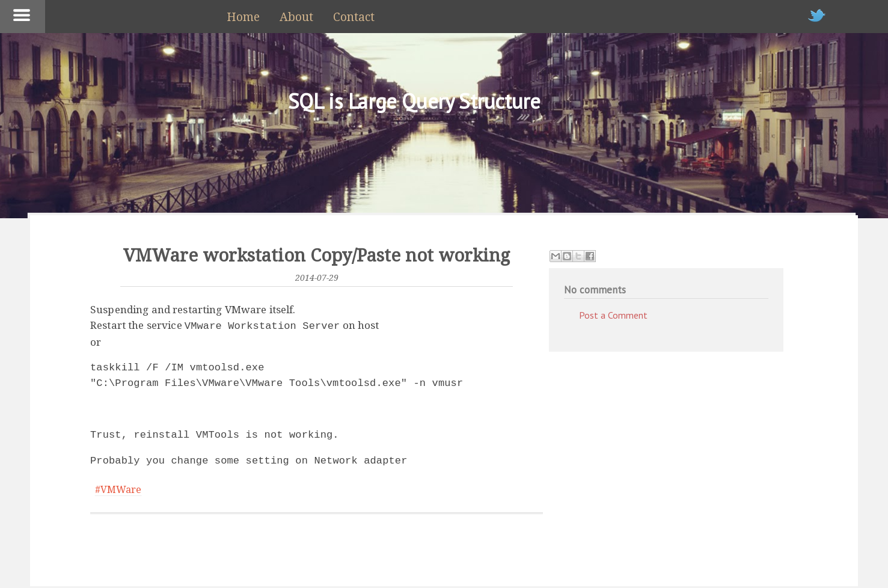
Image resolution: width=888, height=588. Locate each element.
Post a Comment (613, 315)
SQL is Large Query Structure (414, 101)
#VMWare (118, 488)
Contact (354, 17)
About (296, 17)
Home (243, 17)
